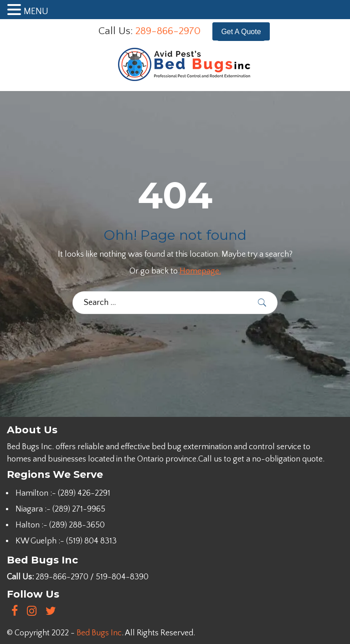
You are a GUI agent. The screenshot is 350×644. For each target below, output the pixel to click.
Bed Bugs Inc (99, 633)
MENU (36, 11)
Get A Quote (241, 32)
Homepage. (200, 271)
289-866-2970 (168, 31)
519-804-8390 (122, 577)
